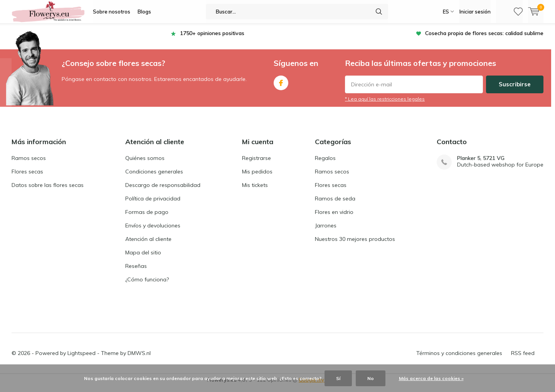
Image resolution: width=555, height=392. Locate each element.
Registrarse (256, 164)
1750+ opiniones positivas (212, 39)
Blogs (144, 12)
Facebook (281, 87)
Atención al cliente (148, 245)
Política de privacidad (153, 204)
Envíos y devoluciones (153, 231)
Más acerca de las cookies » (431, 378)
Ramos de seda (335, 204)
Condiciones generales (154, 177)
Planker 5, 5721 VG (481, 164)
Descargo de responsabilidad (163, 191)
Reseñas (136, 272)
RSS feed (523, 359)
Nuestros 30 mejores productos (355, 245)
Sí (338, 378)
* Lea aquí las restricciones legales (385, 105)
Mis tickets (255, 191)
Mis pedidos (257, 177)
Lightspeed (82, 359)
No (371, 378)
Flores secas (27, 177)
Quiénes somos (145, 164)
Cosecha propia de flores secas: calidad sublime (484, 39)
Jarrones (326, 231)
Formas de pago (147, 218)
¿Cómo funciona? (147, 285)
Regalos (325, 164)
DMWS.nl (139, 359)
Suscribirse (515, 90)
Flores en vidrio (334, 218)
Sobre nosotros (112, 12)
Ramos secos (29, 164)
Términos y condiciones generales (459, 359)
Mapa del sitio (143, 258)
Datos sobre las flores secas (48, 191)
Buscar (379, 12)
